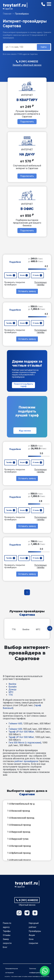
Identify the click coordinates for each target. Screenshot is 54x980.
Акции (32, 935)
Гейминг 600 (15, 724)
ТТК (11, 695)
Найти (44, 47)
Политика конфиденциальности (37, 971)
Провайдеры (35, 931)
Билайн (13, 687)
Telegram (27, 913)
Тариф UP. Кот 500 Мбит (21, 732)
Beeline (12, 684)
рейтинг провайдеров (26, 761)
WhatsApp (19, 913)
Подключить (27, 122)
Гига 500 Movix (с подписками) (25, 743)
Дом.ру (13, 689)
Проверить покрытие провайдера (15, 283)
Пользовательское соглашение (12, 971)
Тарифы (7, 931)
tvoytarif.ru (14, 5)
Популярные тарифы (41, 283)
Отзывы (7, 935)
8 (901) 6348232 (29, 61)
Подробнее (15, 262)
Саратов (8, 9)
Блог (5, 947)
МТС (11, 692)
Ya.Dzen (35, 913)
